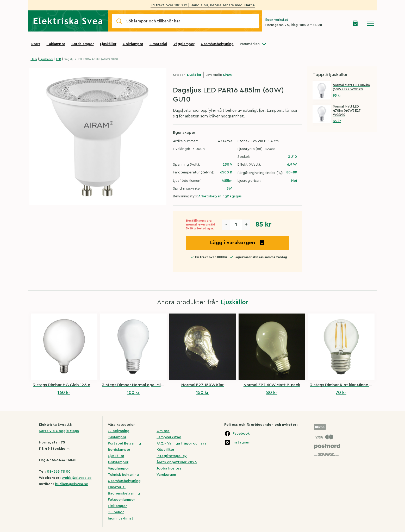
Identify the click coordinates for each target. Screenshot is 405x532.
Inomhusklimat (121, 518)
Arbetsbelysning (213, 196)
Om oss (163, 431)
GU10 (292, 157)
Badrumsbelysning (124, 493)
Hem (34, 59)
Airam (227, 75)
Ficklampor (117, 506)
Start (36, 44)
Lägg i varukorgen (238, 243)
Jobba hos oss (169, 468)
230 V (227, 165)
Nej (294, 181)
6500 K (226, 172)
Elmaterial (158, 44)
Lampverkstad (169, 437)
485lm (227, 181)
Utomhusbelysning (217, 44)
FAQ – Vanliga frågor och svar (182, 443)
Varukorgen (166, 475)
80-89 (292, 172)
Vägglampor (184, 44)
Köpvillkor (165, 450)
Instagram (241, 442)
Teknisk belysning (123, 475)
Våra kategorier (121, 425)
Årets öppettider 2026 (177, 462)
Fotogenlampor (121, 500)
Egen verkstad (277, 20)
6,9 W (292, 165)
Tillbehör (116, 512)
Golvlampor (133, 44)
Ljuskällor (108, 44)
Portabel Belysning (124, 443)
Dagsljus (234, 196)
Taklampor (56, 44)
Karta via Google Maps (59, 431)
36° (229, 189)
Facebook (241, 434)
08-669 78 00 (59, 472)
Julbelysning (119, 431)
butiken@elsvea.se (71, 484)
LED (59, 59)
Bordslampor (83, 44)
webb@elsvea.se (77, 478)
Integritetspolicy (172, 456)
